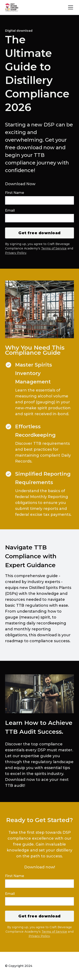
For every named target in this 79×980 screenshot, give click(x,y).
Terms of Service (54, 248)
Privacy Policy (16, 253)
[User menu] (71, 7)
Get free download (39, 233)
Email (10, 210)
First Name (15, 193)
